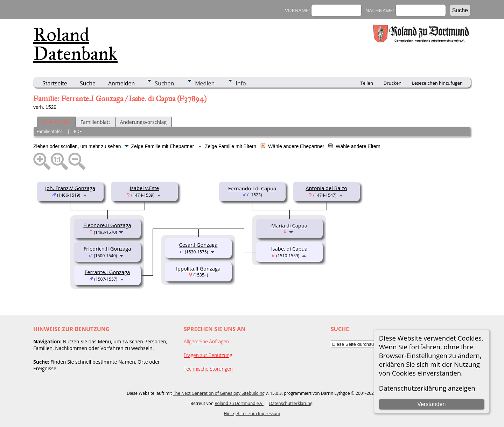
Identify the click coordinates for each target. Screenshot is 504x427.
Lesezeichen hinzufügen (437, 83)
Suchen (164, 83)
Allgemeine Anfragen (206, 341)
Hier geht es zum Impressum (252, 414)
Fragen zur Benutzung (208, 355)
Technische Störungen (208, 369)
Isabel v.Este (145, 188)
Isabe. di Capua (289, 248)
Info (241, 83)
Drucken (393, 83)
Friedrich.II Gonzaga (107, 248)
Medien (205, 83)
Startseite (55, 83)
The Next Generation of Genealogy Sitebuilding (219, 393)
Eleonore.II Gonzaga (107, 225)
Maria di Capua (289, 225)
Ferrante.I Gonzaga (107, 272)
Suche (88, 83)
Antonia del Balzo (326, 188)
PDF (78, 131)
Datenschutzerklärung (291, 403)
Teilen (367, 83)
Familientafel (56, 122)
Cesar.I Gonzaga (198, 245)
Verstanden (431, 404)
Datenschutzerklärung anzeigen (427, 388)
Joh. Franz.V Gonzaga (70, 188)
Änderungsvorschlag (143, 122)
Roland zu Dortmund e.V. (239, 403)
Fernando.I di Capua (252, 188)
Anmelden (121, 83)
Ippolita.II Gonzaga (198, 268)
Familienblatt (95, 122)
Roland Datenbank (75, 44)
